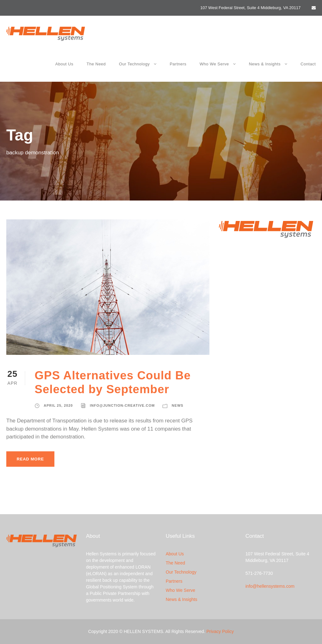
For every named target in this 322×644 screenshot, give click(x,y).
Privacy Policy (220, 631)
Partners (178, 64)
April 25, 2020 (58, 405)
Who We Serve (214, 64)
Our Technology (134, 64)
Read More (30, 459)
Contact (308, 64)
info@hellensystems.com (270, 586)
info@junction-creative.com (122, 405)
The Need (96, 64)
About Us (64, 64)
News (178, 405)
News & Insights (265, 64)
